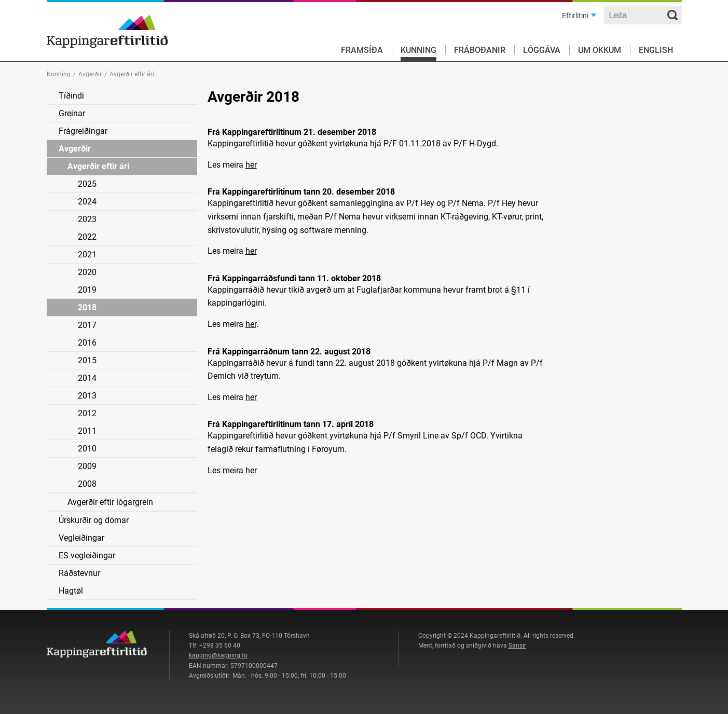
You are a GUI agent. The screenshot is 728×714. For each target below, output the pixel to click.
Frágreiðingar (83, 131)
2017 (87, 325)
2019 (87, 290)
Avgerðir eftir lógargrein (110, 502)
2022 (87, 237)
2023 (87, 219)
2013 (87, 396)
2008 (87, 484)
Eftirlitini (575, 16)
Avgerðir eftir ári (98, 166)
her (251, 165)
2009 (87, 466)
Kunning (418, 50)
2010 (87, 449)
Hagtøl (71, 591)
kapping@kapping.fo (218, 655)
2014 (87, 378)
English (656, 50)
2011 (87, 431)
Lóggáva (542, 50)
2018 (87, 307)
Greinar (72, 113)
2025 (87, 184)
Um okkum (600, 50)
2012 (87, 413)
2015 (87, 360)
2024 (87, 202)
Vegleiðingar (81, 538)
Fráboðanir (480, 50)
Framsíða (362, 50)
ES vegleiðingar (87, 555)
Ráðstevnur (79, 573)
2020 (87, 272)
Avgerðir (90, 74)
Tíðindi (71, 96)
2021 (87, 255)
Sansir (517, 646)
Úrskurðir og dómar (94, 520)
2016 (87, 343)
